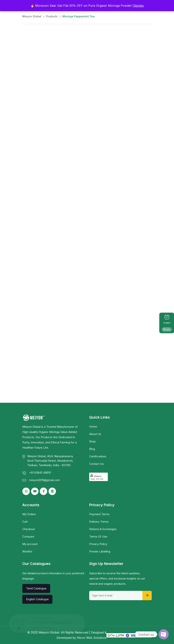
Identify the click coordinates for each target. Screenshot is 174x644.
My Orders (29, 514)
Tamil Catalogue (36, 588)
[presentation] (117, 607)
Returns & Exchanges (103, 529)
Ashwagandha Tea (62, 622)
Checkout (29, 529)
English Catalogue (37, 599)
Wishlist (27, 551)
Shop (92, 441)
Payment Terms (99, 514)
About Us (95, 434)
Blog (92, 449)
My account (30, 544)
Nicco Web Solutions (92, 638)
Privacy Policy (98, 544)
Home (93, 427)
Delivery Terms (99, 522)
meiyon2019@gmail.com (44, 480)
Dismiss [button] (138, 6)
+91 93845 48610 (40, 473)
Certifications (98, 456)
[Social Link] (43, 491)
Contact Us (96, 464)
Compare (28, 537)
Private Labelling (100, 551)
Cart (25, 522)
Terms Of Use (98, 537)
